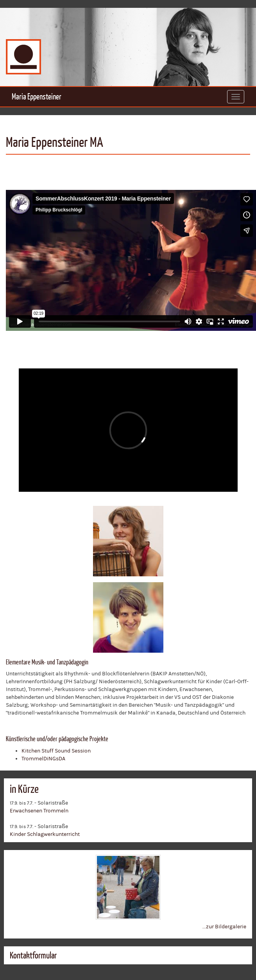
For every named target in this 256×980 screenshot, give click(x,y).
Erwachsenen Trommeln (39, 811)
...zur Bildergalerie (224, 927)
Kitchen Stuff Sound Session (56, 751)
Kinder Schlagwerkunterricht (45, 834)
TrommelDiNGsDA (43, 759)
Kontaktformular (33, 955)
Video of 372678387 (128, 430)
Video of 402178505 (131, 260)
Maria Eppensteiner (37, 97)
